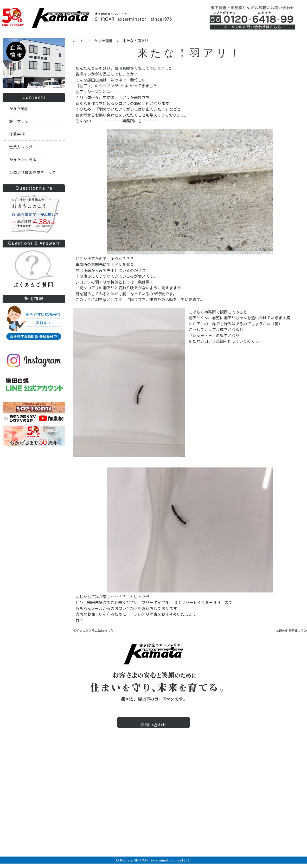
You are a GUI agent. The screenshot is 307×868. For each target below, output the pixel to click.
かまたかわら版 (23, 160)
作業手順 (17, 134)
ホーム (78, 41)
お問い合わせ (153, 729)
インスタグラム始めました (95, 630)
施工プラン (19, 121)
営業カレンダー (23, 147)
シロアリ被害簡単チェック (33, 172)
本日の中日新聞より (290, 630)
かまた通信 (103, 41)
